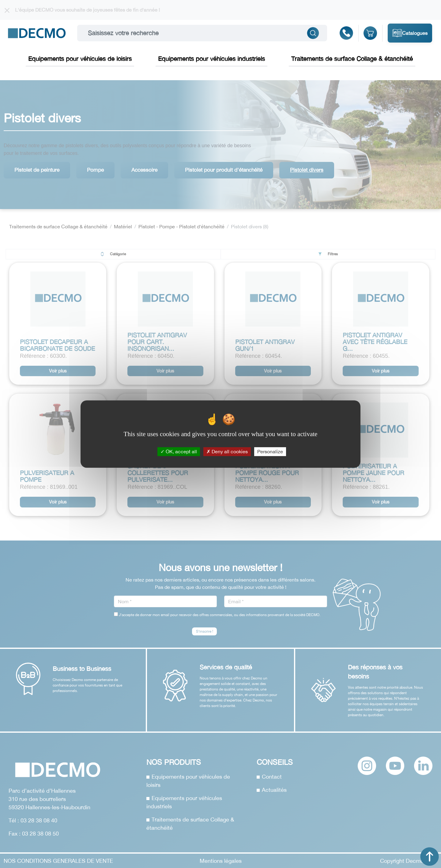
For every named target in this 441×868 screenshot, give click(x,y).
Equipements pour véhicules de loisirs (80, 59)
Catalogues (410, 33)
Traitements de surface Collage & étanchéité (352, 59)
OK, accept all (179, 451)
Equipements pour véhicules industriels (211, 59)
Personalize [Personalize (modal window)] (270, 451)
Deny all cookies (227, 451)
